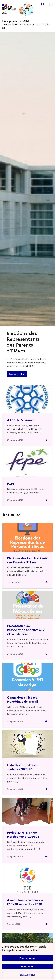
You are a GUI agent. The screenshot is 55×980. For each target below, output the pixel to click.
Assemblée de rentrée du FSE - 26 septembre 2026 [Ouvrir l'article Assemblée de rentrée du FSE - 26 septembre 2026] (25, 902)
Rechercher (43, 4)
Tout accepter (27, 958)
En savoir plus (28, 975)
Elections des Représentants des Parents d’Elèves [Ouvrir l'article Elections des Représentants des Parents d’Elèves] (27, 560)
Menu (51, 4)
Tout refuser (27, 967)
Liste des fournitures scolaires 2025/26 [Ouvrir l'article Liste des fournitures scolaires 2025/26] (22, 767)
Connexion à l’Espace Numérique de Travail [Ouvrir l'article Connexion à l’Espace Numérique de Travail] (23, 700)
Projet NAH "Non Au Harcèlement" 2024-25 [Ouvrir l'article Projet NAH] (23, 835)
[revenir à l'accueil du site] (27, 21)
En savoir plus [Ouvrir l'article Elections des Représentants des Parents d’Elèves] (17, 374)
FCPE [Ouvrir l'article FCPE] (11, 484)
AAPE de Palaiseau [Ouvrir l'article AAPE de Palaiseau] (20, 420)
